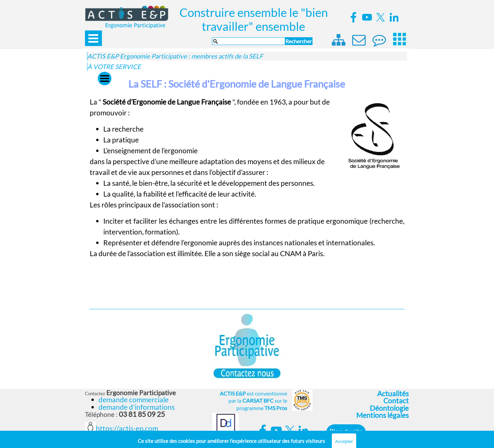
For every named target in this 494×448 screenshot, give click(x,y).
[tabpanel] (247, 199)
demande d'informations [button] (137, 407)
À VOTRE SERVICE (114, 67)
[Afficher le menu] (93, 38)
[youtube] (367, 17)
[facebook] (353, 17)
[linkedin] (394, 17)
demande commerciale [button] (134, 400)
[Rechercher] (249, 41)
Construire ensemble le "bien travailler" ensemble (255, 19)
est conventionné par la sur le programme (253, 401)
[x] (381, 17)
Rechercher (299, 41)
